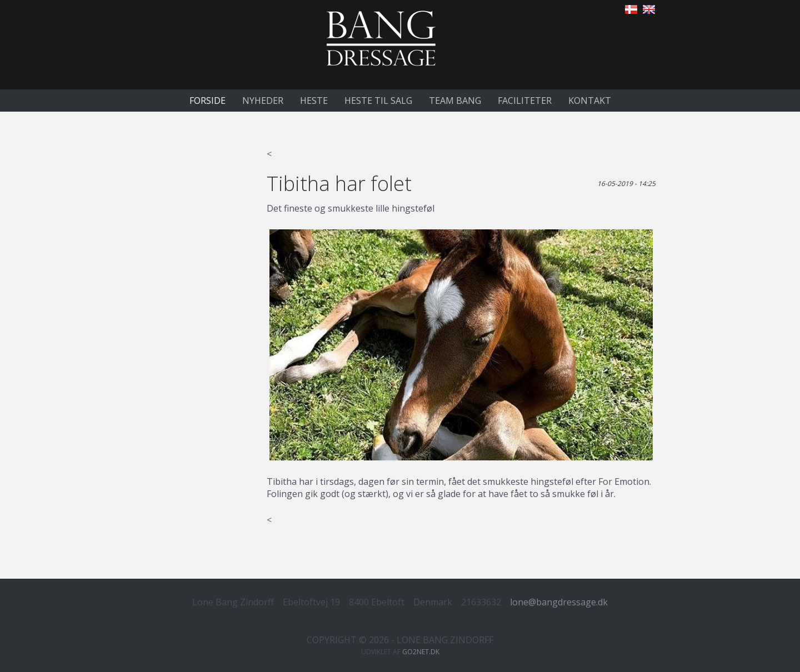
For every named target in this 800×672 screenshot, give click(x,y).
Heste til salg (378, 101)
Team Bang (455, 101)
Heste (314, 101)
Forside (207, 101)
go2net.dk (421, 652)
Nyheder (263, 101)
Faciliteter (525, 101)
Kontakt (590, 101)
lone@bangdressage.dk (559, 602)
